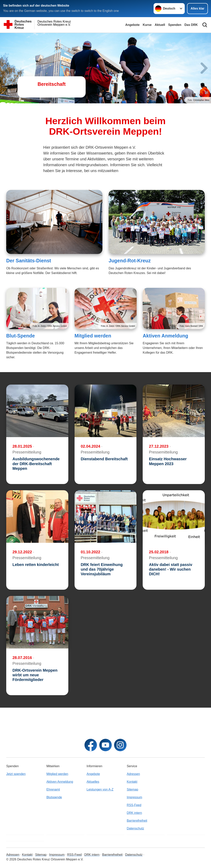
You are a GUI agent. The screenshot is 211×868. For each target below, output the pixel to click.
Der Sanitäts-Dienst (29, 261)
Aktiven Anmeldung (165, 336)
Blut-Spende (21, 336)
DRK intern (134, 813)
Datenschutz (135, 828)
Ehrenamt (53, 789)
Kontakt (132, 782)
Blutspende (54, 797)
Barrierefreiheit (137, 821)
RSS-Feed (134, 805)
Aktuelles (93, 782)
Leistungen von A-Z (100, 789)
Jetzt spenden (16, 774)
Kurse (147, 25)
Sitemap (132, 789)
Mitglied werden (93, 336)
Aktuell (160, 25)
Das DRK (191, 25)
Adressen (133, 774)
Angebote (132, 25)
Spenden (175, 25)
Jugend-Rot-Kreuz (130, 261)
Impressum (134, 797)
